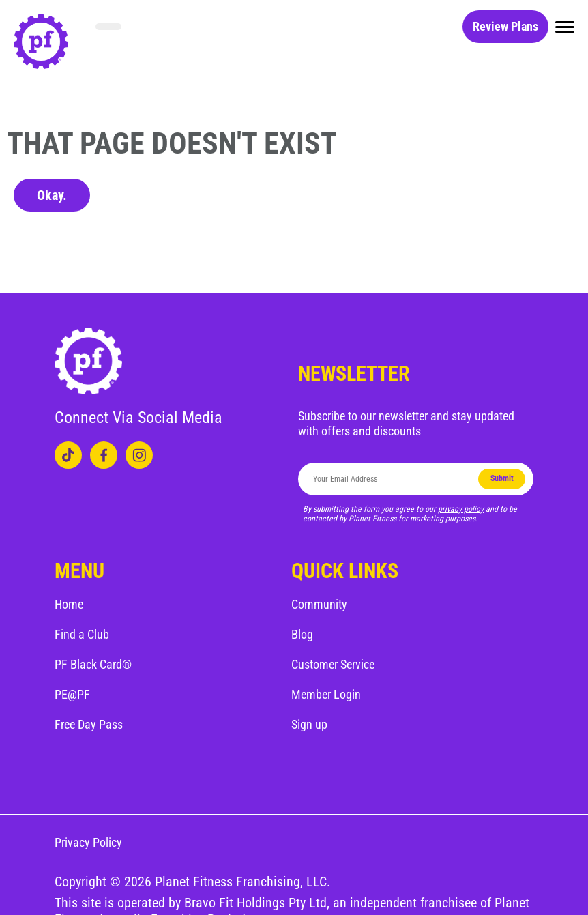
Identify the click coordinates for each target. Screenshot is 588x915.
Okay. (52, 195)
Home (69, 604)
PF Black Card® (93, 664)
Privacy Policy (88, 842)
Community (319, 604)
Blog (302, 634)
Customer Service (333, 664)
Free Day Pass (89, 724)
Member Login (326, 694)
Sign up (309, 724)
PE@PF (72, 694)
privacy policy (461, 509)
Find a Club (82, 634)
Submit (502, 478)
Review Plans (505, 26)
